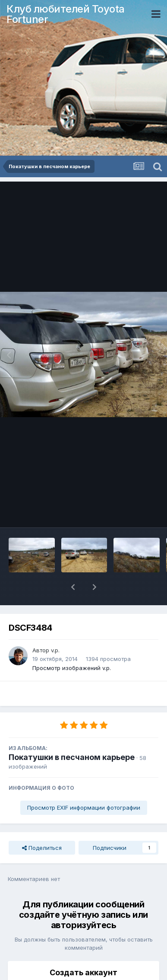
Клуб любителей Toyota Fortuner (66, 14)
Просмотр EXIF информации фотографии (84, 785)
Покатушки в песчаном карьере (72, 735)
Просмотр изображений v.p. (72, 645)
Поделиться (42, 825)
